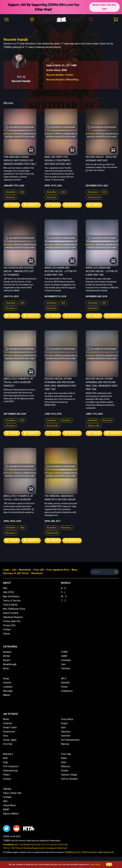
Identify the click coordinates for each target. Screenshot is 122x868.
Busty (6, 668)
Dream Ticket (10, 727)
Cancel (6, 634)
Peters (6, 775)
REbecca (65, 766)
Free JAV (39, 570)
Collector (8, 723)
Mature (7, 695)
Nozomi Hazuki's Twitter (60, 75)
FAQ (5, 588)
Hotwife (7, 683)
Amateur (7, 652)
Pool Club (66, 754)
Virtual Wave (9, 805)
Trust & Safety (10, 605)
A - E (63, 588)
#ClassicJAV (52, 426)
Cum (63, 664)
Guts (63, 727)
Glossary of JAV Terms (16, 573)
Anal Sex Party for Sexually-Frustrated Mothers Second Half (58, 160)
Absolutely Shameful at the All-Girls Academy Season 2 (18, 382)
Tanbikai (7, 789)
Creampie (66, 660)
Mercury (65, 744)
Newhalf (65, 683)
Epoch (77, 852)
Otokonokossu (10, 771)
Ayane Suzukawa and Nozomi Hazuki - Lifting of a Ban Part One (102, 271)
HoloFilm (66, 736)
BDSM (6, 656)
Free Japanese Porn (58, 570)
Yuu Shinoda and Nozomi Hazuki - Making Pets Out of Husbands (19, 271)
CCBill (84, 852)
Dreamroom (9, 732)
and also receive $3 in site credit (20, 137)
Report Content (11, 613)
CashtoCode (108, 852)
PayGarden (92, 852)
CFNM (64, 652)
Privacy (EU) (9, 625)
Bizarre (7, 660)
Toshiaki (7, 797)
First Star (8, 744)
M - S (64, 596)
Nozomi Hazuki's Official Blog (62, 80)
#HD (22, 192)
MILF (64, 678)
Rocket (65, 771)
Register (10, 134)
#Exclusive (10, 197)
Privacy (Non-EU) (12, 621)
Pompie (7, 779)
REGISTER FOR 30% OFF (104, 7)
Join (14, 570)
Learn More (95, 864)
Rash (64, 762)
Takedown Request (13, 617)
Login (6, 570)
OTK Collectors (11, 766)
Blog (74, 570)
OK (109, 864)
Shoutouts (37, 573)
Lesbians (8, 687)
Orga (5, 762)
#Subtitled (10, 192)
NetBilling (69, 852)
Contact (7, 629)
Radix (64, 758)
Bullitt (6, 719)
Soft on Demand (69, 779)
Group (6, 678)
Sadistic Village (69, 775)
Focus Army (67, 719)
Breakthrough (10, 664)
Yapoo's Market (11, 814)
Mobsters (8, 754)
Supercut (31, 205)
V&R (5, 801)
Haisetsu (66, 732)
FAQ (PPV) (8, 592)
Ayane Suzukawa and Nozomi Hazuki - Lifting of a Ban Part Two (61, 271)
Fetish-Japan (10, 740)
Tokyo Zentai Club (12, 793)
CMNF (64, 656)
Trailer (12, 205)
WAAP (6, 809)
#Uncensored (94, 197)
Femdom (66, 668)
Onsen (64, 687)
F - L (63, 592)
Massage (8, 691)
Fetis (6, 736)
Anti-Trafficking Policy (14, 609)
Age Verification (11, 596)
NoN (5, 758)
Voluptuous (67, 691)
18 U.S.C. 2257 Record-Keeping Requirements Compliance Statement (35, 848)
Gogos (64, 723)
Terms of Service (12, 601)
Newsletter (25, 570)
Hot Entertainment (70, 740)
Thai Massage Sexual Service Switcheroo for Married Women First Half (20, 160)
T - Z (63, 601)
